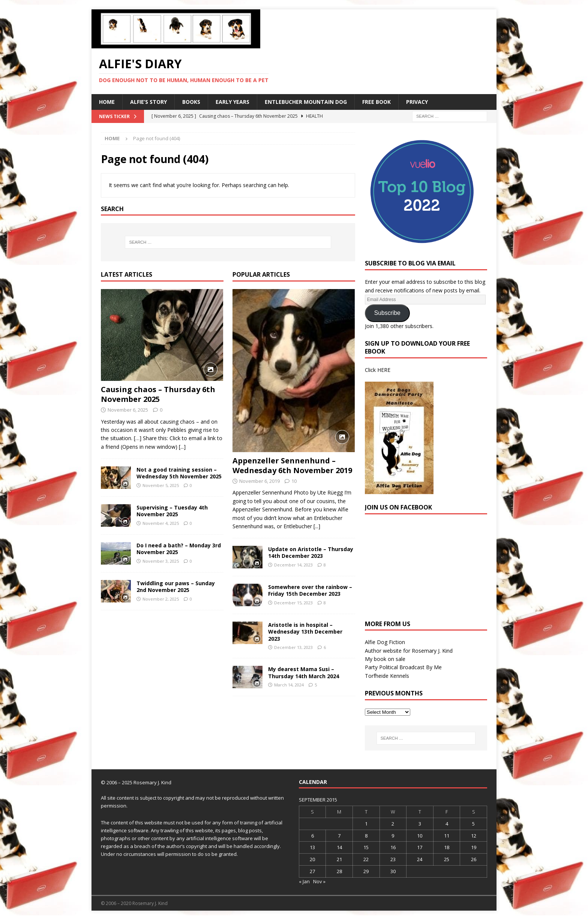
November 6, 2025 (128, 410)
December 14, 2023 (293, 565)
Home (107, 102)
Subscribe (387, 313)
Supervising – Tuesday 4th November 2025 (172, 511)
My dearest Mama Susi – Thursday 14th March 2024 (304, 672)
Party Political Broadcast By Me (403, 667)
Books (191, 102)
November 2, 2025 (161, 599)
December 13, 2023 (293, 647)
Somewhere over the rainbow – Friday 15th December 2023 (310, 590)
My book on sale (385, 659)
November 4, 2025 (161, 523)
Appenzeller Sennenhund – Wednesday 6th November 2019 (292, 465)
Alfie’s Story (148, 102)
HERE (384, 370)
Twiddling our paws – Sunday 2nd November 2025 (176, 587)
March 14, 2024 (289, 685)
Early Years (232, 102)
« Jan (304, 881)
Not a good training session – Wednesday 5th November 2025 (179, 473)
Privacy (417, 102)
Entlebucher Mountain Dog (306, 102)
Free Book (376, 102)
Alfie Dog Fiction (385, 642)
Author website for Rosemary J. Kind (409, 651)
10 (294, 481)
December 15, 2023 (293, 603)
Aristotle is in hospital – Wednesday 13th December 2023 (305, 632)
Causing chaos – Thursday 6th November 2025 (158, 394)
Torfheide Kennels (387, 676)
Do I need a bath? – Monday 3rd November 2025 (179, 549)
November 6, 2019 (259, 481)
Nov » (319, 881)
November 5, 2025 (161, 485)
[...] (182, 447)
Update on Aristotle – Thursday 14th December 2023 (311, 552)
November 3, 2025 (161, 561)
